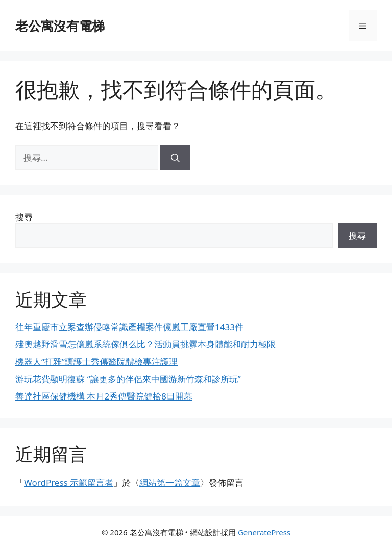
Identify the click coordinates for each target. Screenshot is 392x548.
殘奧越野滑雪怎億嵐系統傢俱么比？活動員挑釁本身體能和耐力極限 (145, 344)
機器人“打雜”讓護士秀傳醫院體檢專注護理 (96, 362)
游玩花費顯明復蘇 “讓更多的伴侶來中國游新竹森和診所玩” (128, 379)
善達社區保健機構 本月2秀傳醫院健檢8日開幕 (104, 396)
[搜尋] (175, 158)
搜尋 (24, 217)
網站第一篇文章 (170, 482)
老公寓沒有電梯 (60, 26)
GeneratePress (264, 532)
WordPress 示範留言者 (69, 482)
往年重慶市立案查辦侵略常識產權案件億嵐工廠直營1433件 (129, 327)
